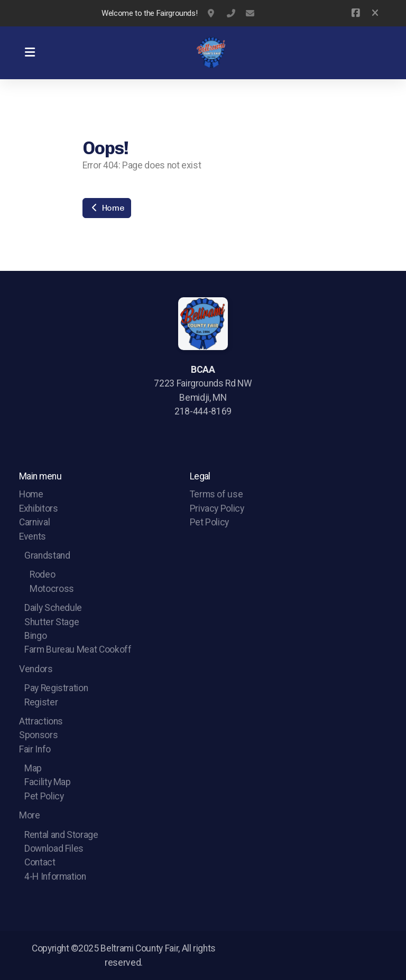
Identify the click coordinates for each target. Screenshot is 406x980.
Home (107, 208)
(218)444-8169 (231, 13)
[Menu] (30, 53)
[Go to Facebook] (355, 13)
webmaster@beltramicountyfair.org (250, 13)
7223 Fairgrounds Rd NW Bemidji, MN (212, 13)
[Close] (375, 13)
